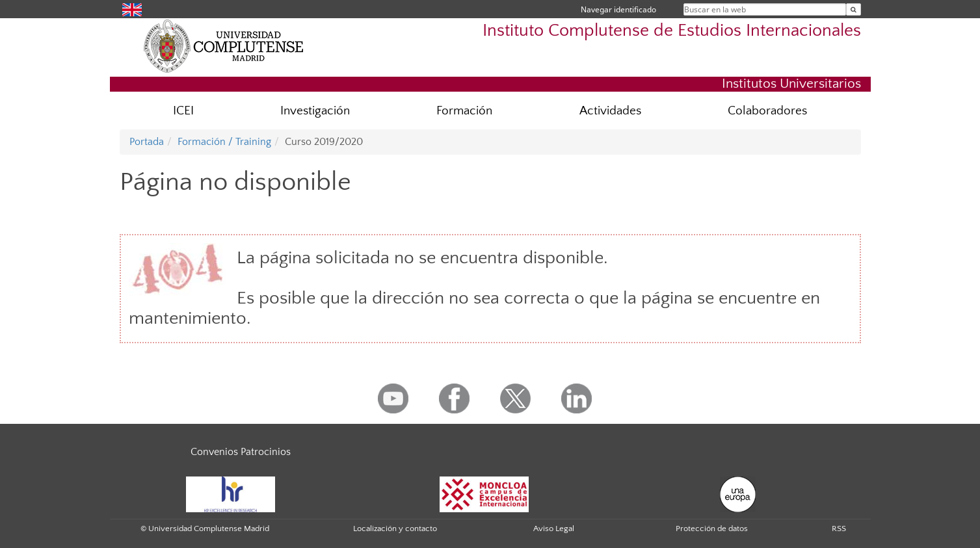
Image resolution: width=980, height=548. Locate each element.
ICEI (183, 111)
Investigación (315, 111)
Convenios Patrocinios (241, 452)
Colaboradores (767, 111)
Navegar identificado (618, 9)
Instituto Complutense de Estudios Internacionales (672, 31)
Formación (464, 111)
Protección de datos (712, 528)
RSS (839, 528)
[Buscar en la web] (854, 9)
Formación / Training (224, 142)
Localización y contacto (395, 528)
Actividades (610, 111)
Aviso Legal (554, 528)
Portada (147, 142)
